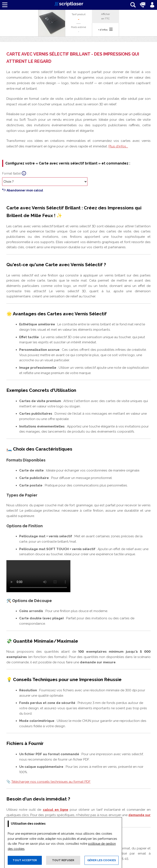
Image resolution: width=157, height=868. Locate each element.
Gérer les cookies (102, 860)
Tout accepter (25, 860)
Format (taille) (12, 173)
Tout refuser (63, 860)
